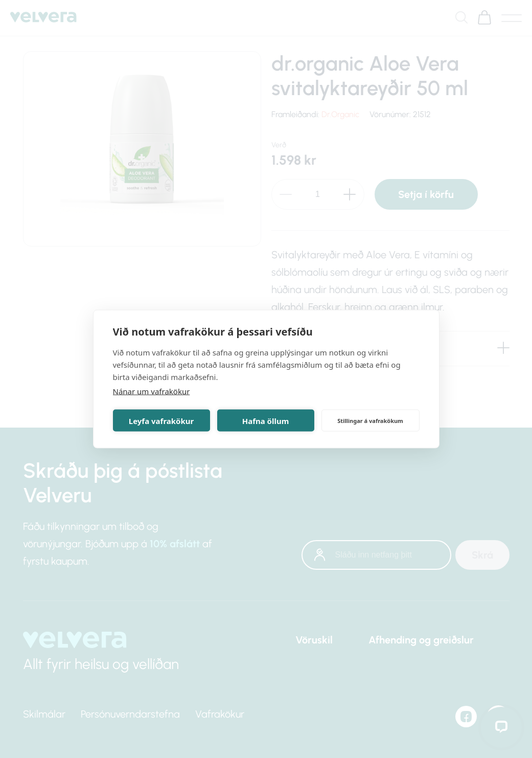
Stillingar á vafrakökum (370, 420)
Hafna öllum (266, 420)
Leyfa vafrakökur (161, 420)
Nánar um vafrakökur (152, 391)
